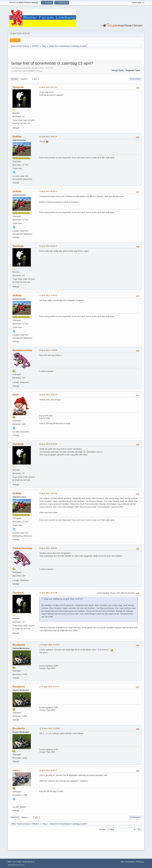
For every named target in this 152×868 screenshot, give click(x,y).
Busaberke (19, 645)
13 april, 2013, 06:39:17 (48, 246)
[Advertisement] (46, 54)
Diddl (16, 395)
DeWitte (17, 137)
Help (122, 862)
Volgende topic (133, 70)
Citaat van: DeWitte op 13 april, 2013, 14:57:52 (63, 599)
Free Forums (20, 865)
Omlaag (14, 79)
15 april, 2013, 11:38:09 (51, 728)
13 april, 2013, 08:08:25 (48, 395)
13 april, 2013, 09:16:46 (48, 444)
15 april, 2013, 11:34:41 (51, 645)
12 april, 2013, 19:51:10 (48, 137)
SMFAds (10, 865)
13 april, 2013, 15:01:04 (48, 548)
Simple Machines (28, 862)
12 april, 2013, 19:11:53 (48, 87)
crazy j (16, 770)
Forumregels (130, 862)
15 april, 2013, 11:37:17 (51, 687)
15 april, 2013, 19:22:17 (48, 770)
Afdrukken (135, 79)
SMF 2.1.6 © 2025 (14, 862)
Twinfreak (18, 87)
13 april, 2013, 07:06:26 (48, 295)
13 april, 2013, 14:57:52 (48, 493)
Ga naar (102, 829)
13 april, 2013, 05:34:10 (48, 191)
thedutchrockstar (23, 350)
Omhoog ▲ (140, 862)
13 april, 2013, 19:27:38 (48, 593)
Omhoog (15, 817)
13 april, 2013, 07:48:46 (48, 350)
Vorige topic (118, 70)
